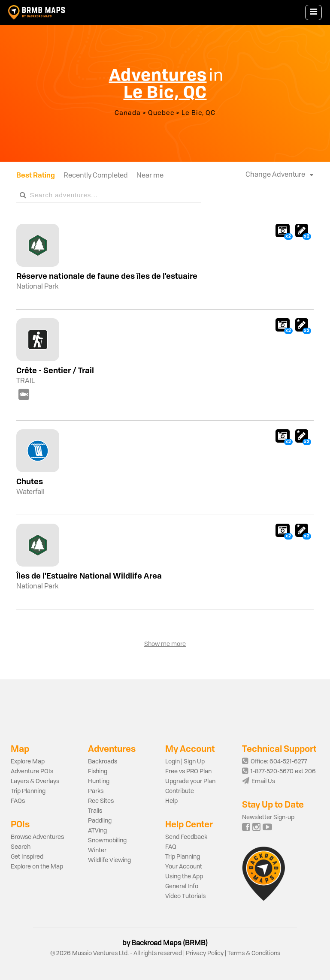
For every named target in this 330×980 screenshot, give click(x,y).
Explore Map (28, 762)
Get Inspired (27, 857)
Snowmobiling (107, 841)
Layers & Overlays (35, 781)
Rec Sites (101, 801)
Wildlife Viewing (109, 860)
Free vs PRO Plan (188, 772)
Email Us (259, 781)
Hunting (99, 781)
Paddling (100, 821)
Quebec (161, 113)
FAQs (18, 801)
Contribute (180, 791)
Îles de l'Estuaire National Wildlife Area (89, 576)
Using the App (184, 877)
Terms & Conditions (253, 953)
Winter (97, 850)
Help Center (189, 824)
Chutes (30, 481)
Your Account (184, 867)
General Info (182, 887)
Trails (95, 811)
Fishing (98, 772)
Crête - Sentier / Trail (55, 370)
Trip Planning (28, 791)
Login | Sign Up (185, 762)
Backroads (103, 762)
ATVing (97, 831)
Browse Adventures (37, 837)
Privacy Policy (205, 953)
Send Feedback (186, 837)
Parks (96, 791)
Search (21, 847)
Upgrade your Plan (190, 781)
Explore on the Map (37, 867)
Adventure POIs (32, 772)
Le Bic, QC (198, 113)
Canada (128, 113)
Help (171, 801)
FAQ (171, 847)
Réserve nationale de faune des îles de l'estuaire (107, 276)
